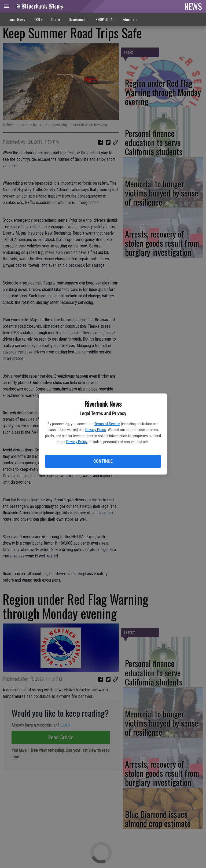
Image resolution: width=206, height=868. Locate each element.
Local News (17, 19)
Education (130, 19)
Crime (56, 19)
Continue (103, 461)
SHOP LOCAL (105, 19)
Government (78, 19)
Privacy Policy (96, 430)
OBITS (38, 19)
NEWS (193, 6)
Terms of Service (107, 424)
